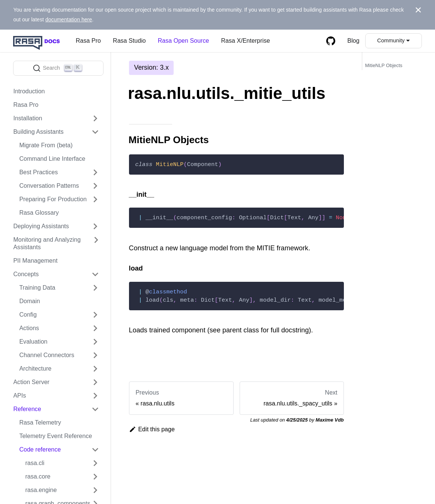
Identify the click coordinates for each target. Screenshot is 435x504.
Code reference (40, 449)
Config (28, 315)
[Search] (58, 68)
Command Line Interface (52, 159)
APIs (19, 396)
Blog (353, 41)
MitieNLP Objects (384, 65)
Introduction (29, 91)
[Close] (418, 10)
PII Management (35, 261)
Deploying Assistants (41, 226)
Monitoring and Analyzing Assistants (47, 243)
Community (391, 40)
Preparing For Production (53, 199)
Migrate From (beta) (46, 145)
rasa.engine (41, 490)
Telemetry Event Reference (55, 436)
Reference (27, 409)
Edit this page (152, 429)
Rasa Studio (129, 41)
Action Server (31, 382)
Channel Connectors (47, 355)
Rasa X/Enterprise (245, 41)
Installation (28, 118)
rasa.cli (35, 463)
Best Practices (38, 172)
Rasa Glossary (39, 213)
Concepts (26, 274)
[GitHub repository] (331, 41)
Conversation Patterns (49, 186)
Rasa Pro (88, 41)
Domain (29, 301)
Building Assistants (38, 132)
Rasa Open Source (184, 41)
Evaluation (33, 342)
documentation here (69, 19)
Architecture (35, 369)
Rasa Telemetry (40, 422)
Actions (29, 328)
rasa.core (38, 476)
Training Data (37, 288)
